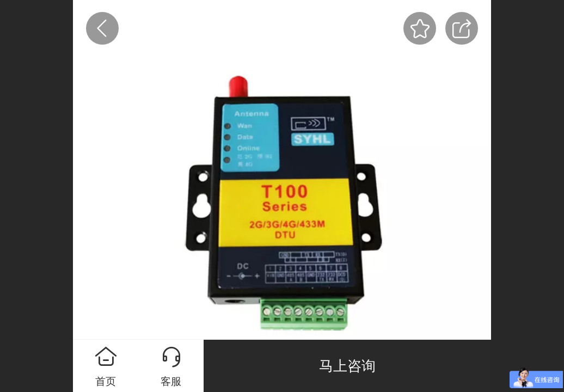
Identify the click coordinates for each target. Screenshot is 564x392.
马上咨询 (347, 366)
